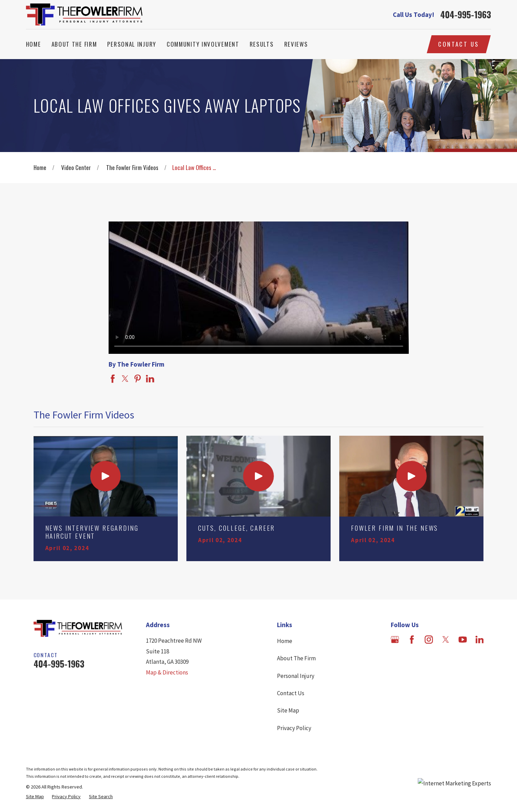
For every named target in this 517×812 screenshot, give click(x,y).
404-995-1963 (466, 14)
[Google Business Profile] (395, 640)
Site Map (288, 710)
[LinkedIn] (480, 640)
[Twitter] (446, 640)
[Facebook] (412, 640)
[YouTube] (463, 640)
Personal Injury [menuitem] (132, 44)
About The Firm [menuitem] (74, 44)
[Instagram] (429, 640)
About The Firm (296, 658)
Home (285, 641)
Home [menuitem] (34, 44)
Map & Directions (167, 672)
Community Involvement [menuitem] (203, 44)
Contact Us (459, 44)
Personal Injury (296, 676)
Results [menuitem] (262, 44)
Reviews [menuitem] (296, 44)
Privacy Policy (294, 728)
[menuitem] (35, 796)
